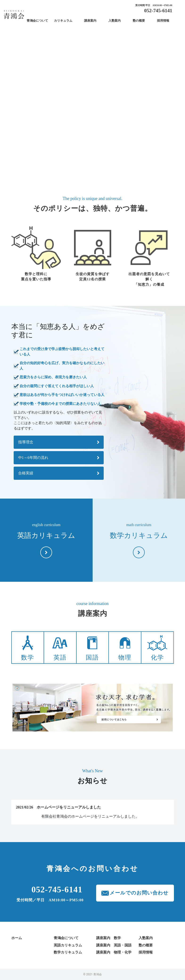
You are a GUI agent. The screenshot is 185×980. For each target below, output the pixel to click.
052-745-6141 (158, 11)
